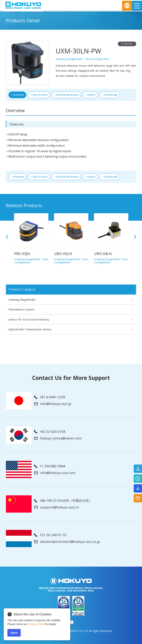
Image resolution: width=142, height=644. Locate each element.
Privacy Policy (36, 624)
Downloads (111, 95)
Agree (14, 633)
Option (92, 95)
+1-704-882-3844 (50, 466)
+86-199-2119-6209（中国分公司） (63, 501)
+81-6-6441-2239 (50, 397)
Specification (40, 95)
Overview (19, 177)
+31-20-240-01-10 (50, 535)
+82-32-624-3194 (50, 432)
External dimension (68, 95)
